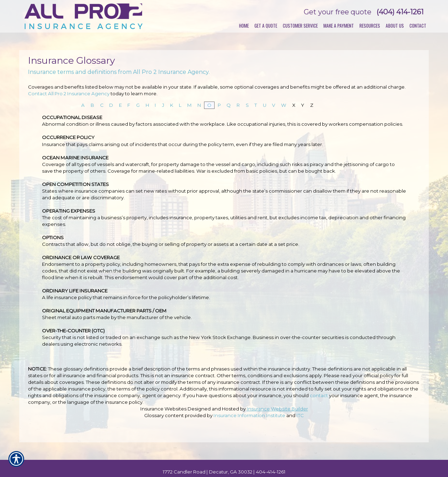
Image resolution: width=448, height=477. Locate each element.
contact (319, 395)
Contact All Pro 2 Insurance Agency (69, 94)
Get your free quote (338, 12)
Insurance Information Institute (249, 415)
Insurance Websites (163, 409)
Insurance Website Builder (277, 409)
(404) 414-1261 (400, 12)
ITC (300, 415)
